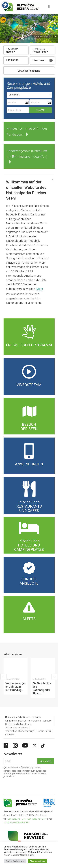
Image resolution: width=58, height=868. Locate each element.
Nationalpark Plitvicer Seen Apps (41, 36)
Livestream (43, 61)
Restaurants (40, 50)
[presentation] (22, 756)
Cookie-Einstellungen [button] (15, 861)
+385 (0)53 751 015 (16, 792)
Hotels (12, 50)
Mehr (40, 289)
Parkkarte (12, 60)
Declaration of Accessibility (19, 704)
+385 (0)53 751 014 (36, 792)
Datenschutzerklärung (17, 701)
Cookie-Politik (44, 704)
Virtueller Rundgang (29, 71)
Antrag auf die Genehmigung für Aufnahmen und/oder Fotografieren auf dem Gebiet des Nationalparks (28, 694)
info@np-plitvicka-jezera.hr (16, 796)
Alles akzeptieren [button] (38, 861)
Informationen (13, 654)
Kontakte (10, 708)
